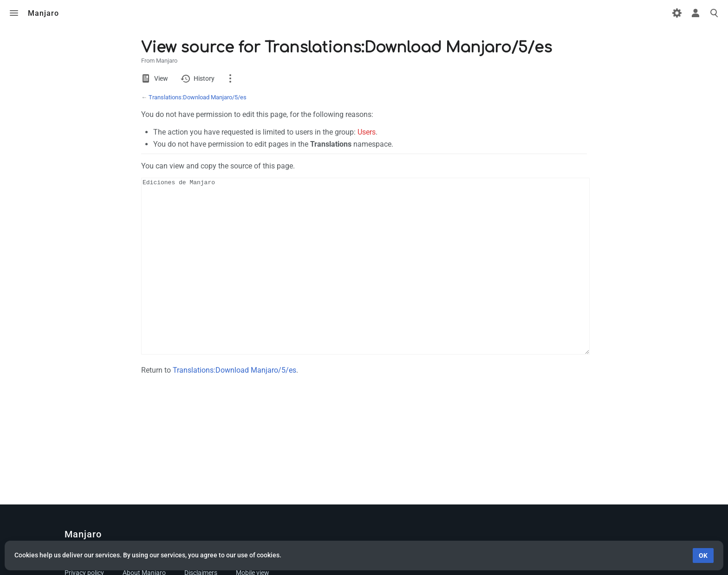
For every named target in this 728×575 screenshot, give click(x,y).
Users (367, 132)
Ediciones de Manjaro (365, 284)
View (161, 78)
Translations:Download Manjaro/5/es (198, 97)
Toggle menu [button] (14, 13)
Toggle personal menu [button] (695, 13)
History (204, 78)
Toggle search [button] (714, 13)
